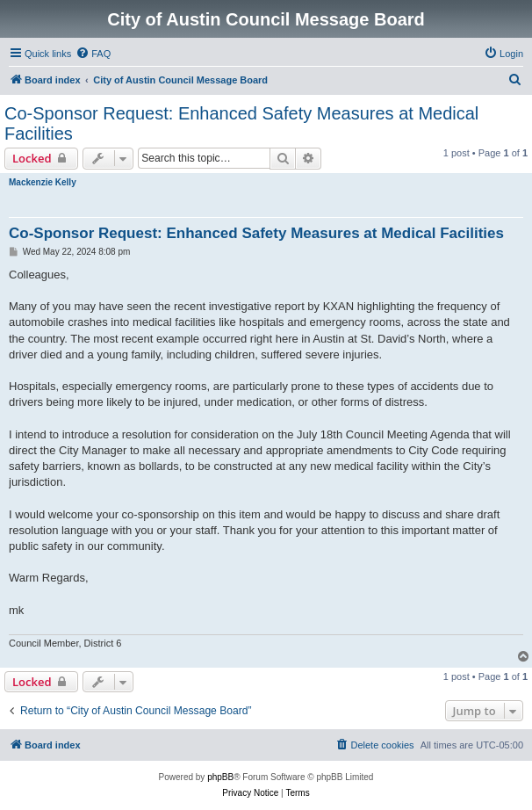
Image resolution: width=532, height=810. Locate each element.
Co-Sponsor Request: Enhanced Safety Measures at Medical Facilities (241, 123)
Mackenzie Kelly (43, 182)
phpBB (220, 777)
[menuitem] (93, 54)
